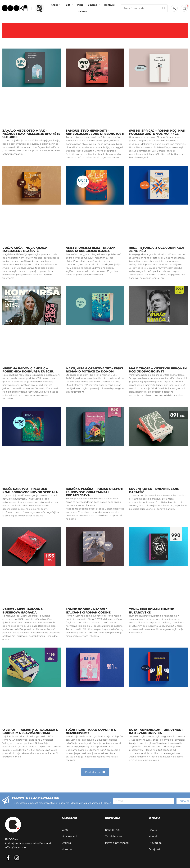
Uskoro (66, 843)
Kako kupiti (112, 830)
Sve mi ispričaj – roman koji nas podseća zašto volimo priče (157, 133)
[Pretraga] (144, 8)
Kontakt (154, 837)
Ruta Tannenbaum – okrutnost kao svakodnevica (156, 732)
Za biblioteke (113, 837)
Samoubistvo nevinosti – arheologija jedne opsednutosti (95, 133)
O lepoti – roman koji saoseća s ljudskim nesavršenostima (30, 732)
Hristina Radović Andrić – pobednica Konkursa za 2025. (28, 370)
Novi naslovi (69, 837)
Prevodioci (155, 843)
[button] (95, 772)
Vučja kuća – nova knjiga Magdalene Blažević (25, 250)
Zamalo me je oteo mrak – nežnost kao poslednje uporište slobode (31, 134)
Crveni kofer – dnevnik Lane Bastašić (154, 491)
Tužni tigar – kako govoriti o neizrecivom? (91, 732)
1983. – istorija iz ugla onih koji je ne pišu (156, 250)
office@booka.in (16, 848)
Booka (153, 830)
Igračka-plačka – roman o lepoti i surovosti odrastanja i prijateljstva (95, 492)
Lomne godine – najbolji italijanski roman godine (88, 611)
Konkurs (67, 850)
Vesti (65, 830)
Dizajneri (154, 850)
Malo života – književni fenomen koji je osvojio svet (158, 370)
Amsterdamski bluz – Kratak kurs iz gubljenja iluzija (91, 250)
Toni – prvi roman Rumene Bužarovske (152, 611)
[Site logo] (15, 8)
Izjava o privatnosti (117, 843)
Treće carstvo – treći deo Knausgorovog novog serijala (30, 491)
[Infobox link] (39, 8)
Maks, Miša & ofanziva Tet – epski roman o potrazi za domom (94, 370)
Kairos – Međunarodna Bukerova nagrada (23, 611)
